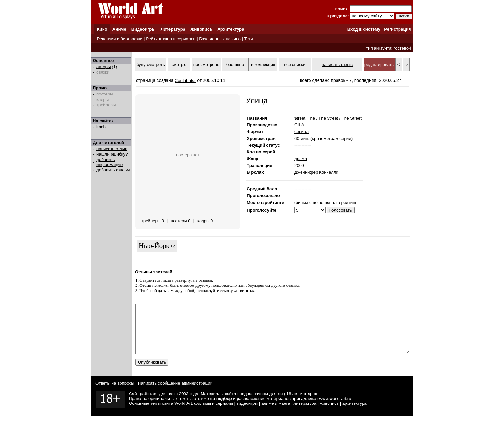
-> (406, 64)
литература (305, 413)
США (299, 125)
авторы (104, 67)
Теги (249, 39)
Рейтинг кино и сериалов (171, 39)
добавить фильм (113, 170)
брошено (235, 64)
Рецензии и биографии (120, 39)
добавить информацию (110, 162)
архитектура (355, 413)
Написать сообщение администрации (175, 393)
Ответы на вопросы (115, 393)
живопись (329, 413)
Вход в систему (364, 29)
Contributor (185, 81)
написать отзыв (112, 149)
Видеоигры (144, 29)
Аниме (119, 29)
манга (284, 413)
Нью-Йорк (154, 246)
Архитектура (231, 29)
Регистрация (397, 29)
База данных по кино (220, 39)
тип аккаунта (379, 48)
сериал (301, 132)
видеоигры (247, 413)
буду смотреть (151, 64)
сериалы (224, 413)
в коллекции (263, 64)
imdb (101, 127)
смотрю (179, 64)
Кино (102, 29)
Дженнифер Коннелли (316, 172)
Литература (173, 29)
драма (301, 159)
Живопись (201, 29)
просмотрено (207, 64)
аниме (268, 413)
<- (399, 64)
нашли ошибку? (112, 154)
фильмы (203, 413)
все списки (295, 64)
